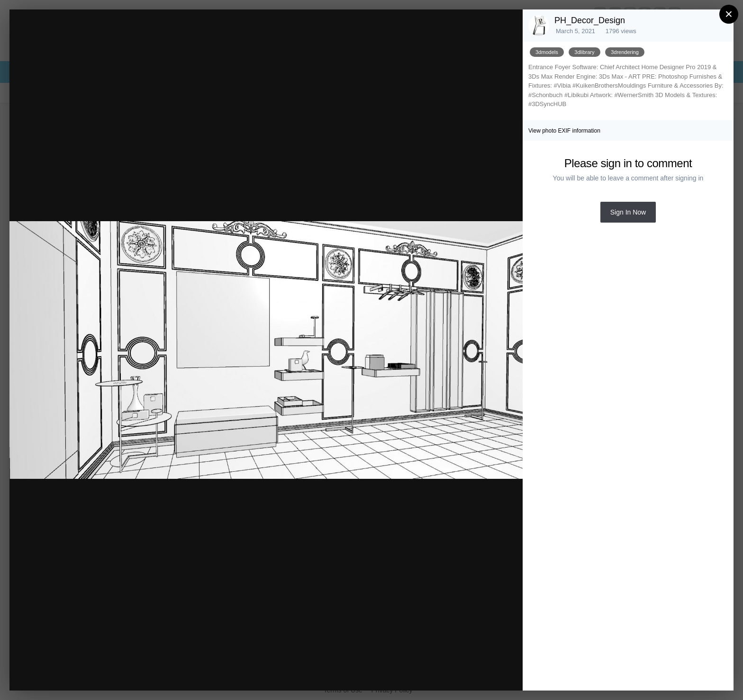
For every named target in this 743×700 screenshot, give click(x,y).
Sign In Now (628, 212)
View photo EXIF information (564, 131)
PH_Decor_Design (590, 20)
